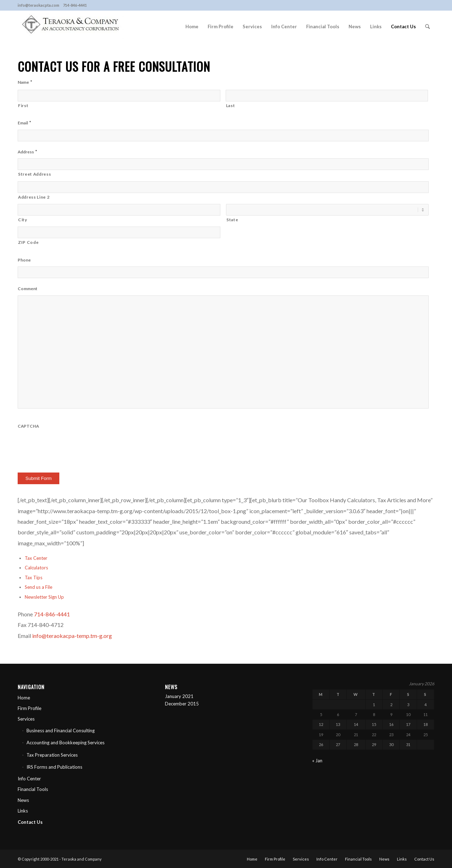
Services (26, 719)
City (23, 220)
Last (231, 105)
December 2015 (182, 704)
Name (25, 82)
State (232, 220)
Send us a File (38, 587)
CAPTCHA (28, 426)
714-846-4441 (52, 614)
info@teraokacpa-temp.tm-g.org (72, 636)
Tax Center (36, 558)
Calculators (36, 568)
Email (24, 123)
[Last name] (327, 96)
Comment (28, 289)
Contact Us (30, 822)
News (23, 800)
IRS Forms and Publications (54, 767)
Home (24, 698)
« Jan (317, 761)
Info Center (29, 779)
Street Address (34, 174)
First (23, 105)
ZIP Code (28, 242)
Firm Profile (29, 708)
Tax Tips (34, 577)
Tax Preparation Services (52, 755)
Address (27, 152)
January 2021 (179, 696)
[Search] (427, 27)
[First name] (119, 96)
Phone (24, 260)
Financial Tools (33, 789)
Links (23, 811)
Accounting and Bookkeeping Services (66, 743)
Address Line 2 (34, 197)
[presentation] (71, 446)
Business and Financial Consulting (61, 731)
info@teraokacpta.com (38, 5)
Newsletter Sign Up (44, 597)
